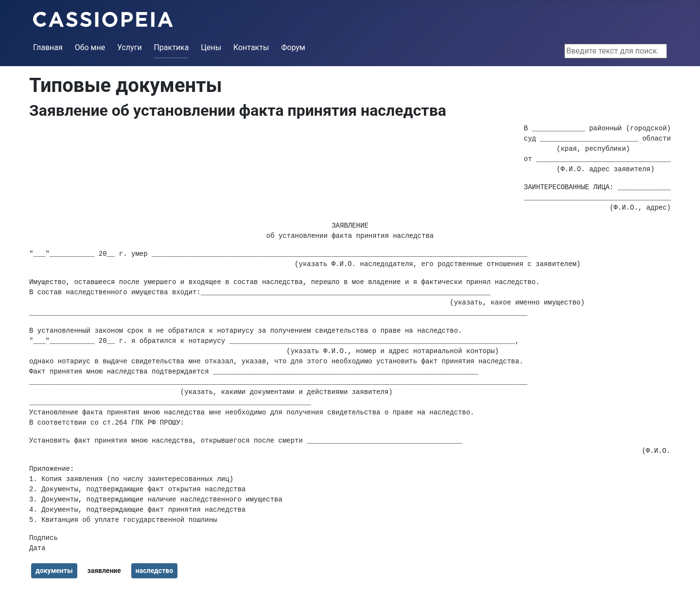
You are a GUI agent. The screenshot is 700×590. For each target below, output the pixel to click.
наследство (154, 571)
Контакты (251, 47)
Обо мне (90, 47)
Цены (211, 47)
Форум (293, 47)
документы (54, 571)
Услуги (130, 47)
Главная (48, 47)
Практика (171, 47)
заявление (104, 571)
